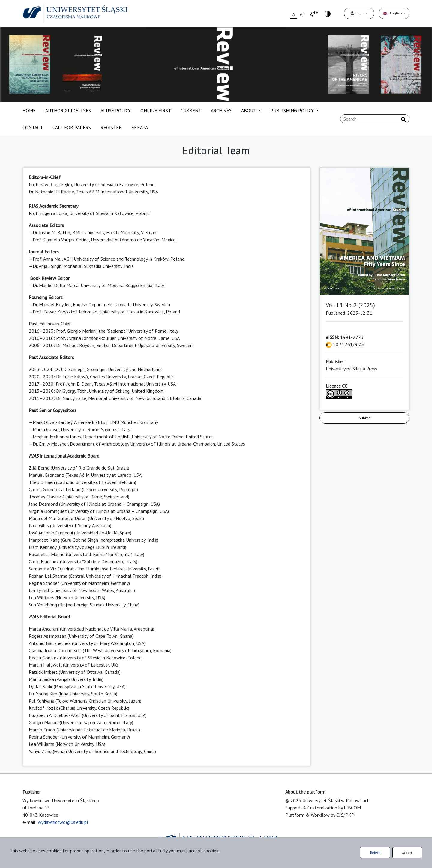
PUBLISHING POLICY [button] (293, 110)
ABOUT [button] (249, 110)
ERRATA (140, 127)
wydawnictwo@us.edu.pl (63, 822)
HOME (29, 110)
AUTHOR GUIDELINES (68, 110)
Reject (375, 853)
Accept (408, 853)
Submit (365, 418)
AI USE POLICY (116, 110)
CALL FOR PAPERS (72, 127)
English (393, 13)
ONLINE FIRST (156, 110)
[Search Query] (375, 119)
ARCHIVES (221, 110)
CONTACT (33, 127)
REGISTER (111, 127)
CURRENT (191, 110)
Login (358, 13)
